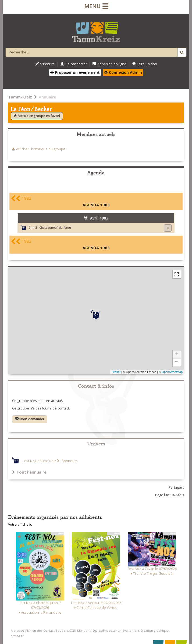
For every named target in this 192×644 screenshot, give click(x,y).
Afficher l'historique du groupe (41, 149)
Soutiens (62, 630)
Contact (49, 630)
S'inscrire (45, 64)
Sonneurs (69, 461)
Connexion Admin (123, 72)
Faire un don (145, 64)
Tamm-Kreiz (20, 97)
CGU (73, 630)
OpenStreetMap (172, 372)
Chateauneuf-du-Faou (55, 227)
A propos (17, 630)
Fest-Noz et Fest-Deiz (39, 461)
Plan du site (34, 630)
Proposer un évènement (75, 72)
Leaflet (116, 372)
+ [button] (177, 354)
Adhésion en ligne (109, 64)
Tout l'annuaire (29, 472)
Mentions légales (89, 630)
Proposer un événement (121, 630)
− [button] (177, 363)
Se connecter (74, 64)
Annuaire (47, 97)
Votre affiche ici (20, 524)
